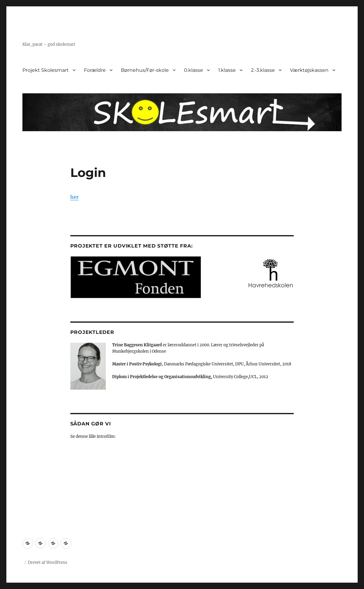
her (74, 197)
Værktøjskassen (309, 70)
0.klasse (194, 70)
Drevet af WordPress (48, 562)
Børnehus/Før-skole (145, 70)
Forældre (95, 70)
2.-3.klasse (263, 70)
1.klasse (227, 70)
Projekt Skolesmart (46, 70)
